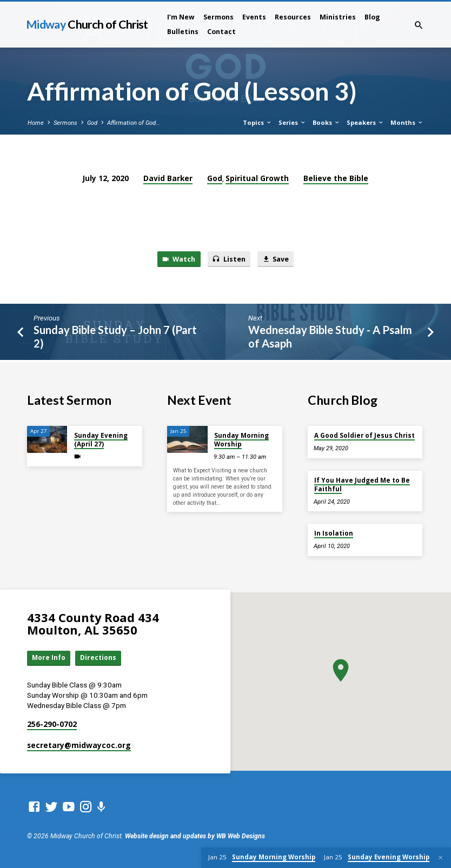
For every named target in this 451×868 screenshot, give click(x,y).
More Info (50, 657)
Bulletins (183, 32)
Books (326, 122)
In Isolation (334, 533)
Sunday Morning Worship (241, 439)
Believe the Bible (336, 178)
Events (254, 17)
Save (277, 259)
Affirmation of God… (133, 123)
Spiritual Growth (257, 178)
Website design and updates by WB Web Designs (195, 836)
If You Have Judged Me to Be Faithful (362, 483)
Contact (221, 32)
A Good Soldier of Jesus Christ (364, 435)
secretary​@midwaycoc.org (79, 745)
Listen (229, 259)
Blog (372, 17)
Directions (101, 657)
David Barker (168, 178)
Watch (177, 259)
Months (407, 122)
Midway (87, 24)
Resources (293, 17)
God (92, 123)
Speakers (365, 122)
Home (36, 123)
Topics (257, 122)
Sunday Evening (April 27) (101, 439)
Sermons (218, 17)
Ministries (338, 17)
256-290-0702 (52, 724)
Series (292, 122)
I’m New (181, 17)
